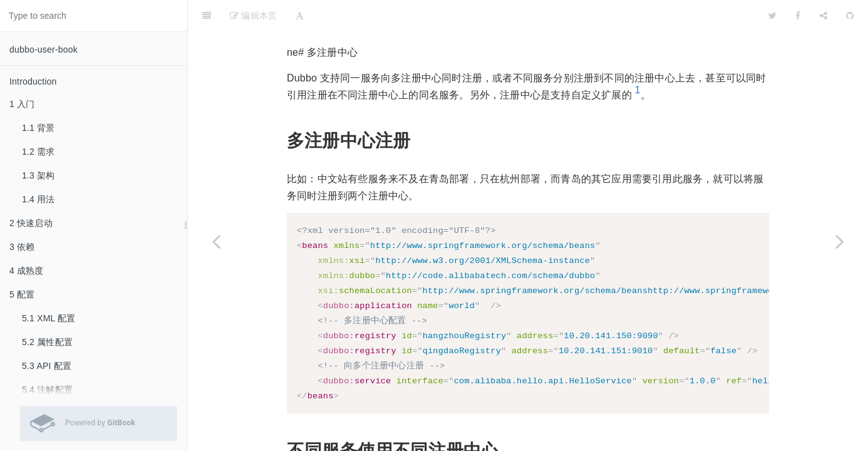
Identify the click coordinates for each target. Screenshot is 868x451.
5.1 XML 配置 (49, 318)
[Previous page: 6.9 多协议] (216, 241)
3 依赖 (22, 247)
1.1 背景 (39, 128)
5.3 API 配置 (47, 366)
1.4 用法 (39, 199)
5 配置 (22, 294)
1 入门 (22, 104)
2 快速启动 (31, 223)
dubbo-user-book (44, 49)
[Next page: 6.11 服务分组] (840, 241)
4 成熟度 (27, 271)
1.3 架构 (39, 175)
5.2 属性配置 (47, 342)
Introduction (33, 81)
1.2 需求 (39, 152)
